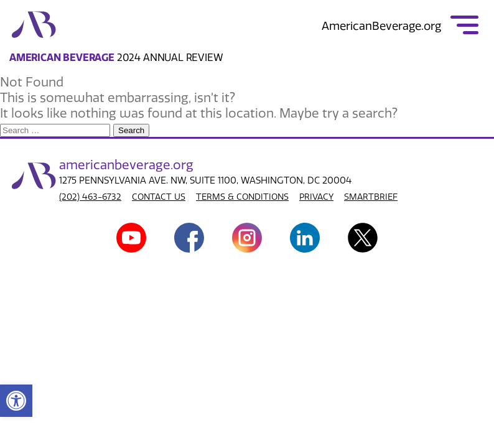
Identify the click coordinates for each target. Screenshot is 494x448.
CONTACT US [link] (159, 197)
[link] (16, 401)
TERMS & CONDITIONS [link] (242, 197)
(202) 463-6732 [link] (90, 197)
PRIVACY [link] (316, 197)
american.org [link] (126, 165)
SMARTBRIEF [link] (371, 197)
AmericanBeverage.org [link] (381, 26)
